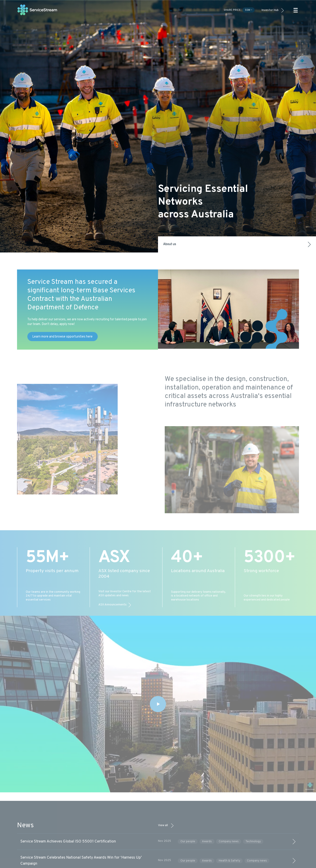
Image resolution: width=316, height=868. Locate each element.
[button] (296, 10)
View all (163, 825)
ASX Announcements (113, 605)
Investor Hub (270, 10)
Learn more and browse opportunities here (62, 337)
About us (237, 244)
